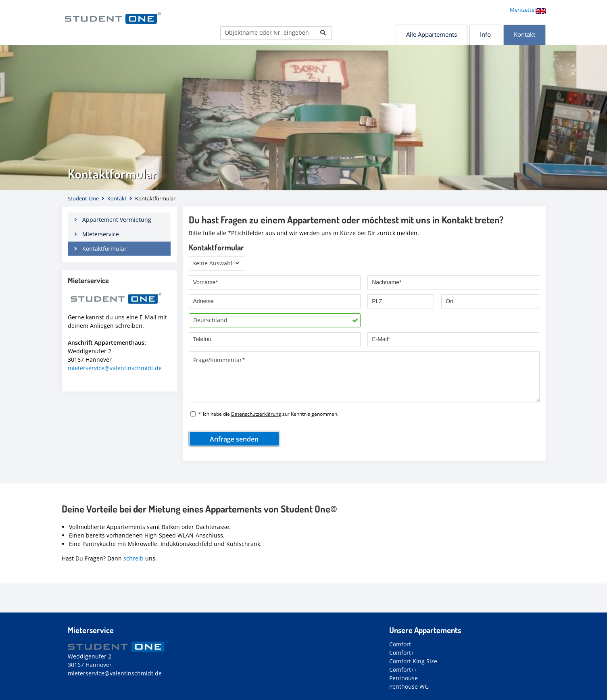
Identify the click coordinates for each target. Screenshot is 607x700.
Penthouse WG (409, 686)
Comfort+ (402, 653)
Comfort (400, 644)
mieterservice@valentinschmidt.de (115, 368)
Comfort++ (403, 670)
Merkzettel (523, 10)
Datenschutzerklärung (256, 414)
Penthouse (404, 678)
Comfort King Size (413, 661)
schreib (133, 558)
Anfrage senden (234, 439)
